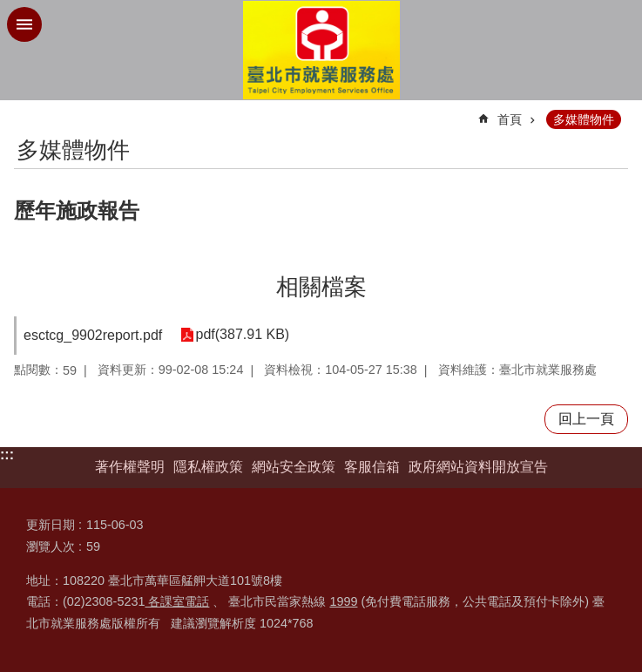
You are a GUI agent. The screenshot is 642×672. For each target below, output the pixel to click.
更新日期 (51, 525)
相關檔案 (321, 287)
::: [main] (25, 112)
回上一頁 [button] (586, 419)
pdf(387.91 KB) (242, 335)
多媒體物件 (584, 119)
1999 (343, 601)
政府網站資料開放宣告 (478, 467)
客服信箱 (372, 467)
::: (7, 455)
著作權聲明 (130, 467)
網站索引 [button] (24, 24)
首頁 (510, 119)
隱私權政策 (208, 467)
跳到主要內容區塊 (9, 9)
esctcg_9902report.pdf (93, 335)
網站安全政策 (294, 467)
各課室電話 (177, 601)
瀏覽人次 (51, 546)
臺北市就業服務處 (321, 50)
